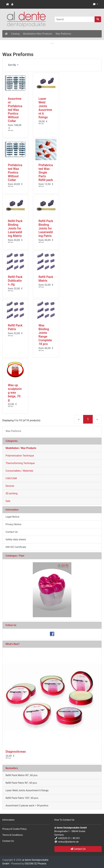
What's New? (13, 644)
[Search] (75, 19)
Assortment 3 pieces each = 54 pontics (27, 806)
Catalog (15, 34)
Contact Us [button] (78, 849)
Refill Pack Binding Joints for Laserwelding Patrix (46, 228)
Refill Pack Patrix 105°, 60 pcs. (22, 798)
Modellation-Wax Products (37, 34)
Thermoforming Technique (20, 463)
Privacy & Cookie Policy (14, 829)
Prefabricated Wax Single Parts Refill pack (46, 172)
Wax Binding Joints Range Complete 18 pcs (45, 335)
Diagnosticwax (16, 752)
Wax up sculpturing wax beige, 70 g (15, 393)
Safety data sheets (16, 539)
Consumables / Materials (19, 471)
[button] (96, 4)
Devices (10, 486)
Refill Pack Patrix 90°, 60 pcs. (21, 783)
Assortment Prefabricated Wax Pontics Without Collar (15, 110)
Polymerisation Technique (20, 456)
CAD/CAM (11, 478)
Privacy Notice (13, 524)
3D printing (12, 493)
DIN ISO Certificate (16, 547)
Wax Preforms (63, 34)
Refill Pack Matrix (46, 279)
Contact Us (12, 532)
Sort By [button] (12, 65)
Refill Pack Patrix (15, 327)
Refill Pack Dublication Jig (15, 281)
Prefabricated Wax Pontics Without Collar (15, 172)
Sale (8, 501)
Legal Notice (12, 517)
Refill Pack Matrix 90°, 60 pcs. (22, 775)
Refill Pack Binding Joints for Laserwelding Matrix (15, 228)
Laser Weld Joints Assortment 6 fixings (45, 108)
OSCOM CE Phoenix (35, 864)
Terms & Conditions (13, 835)
